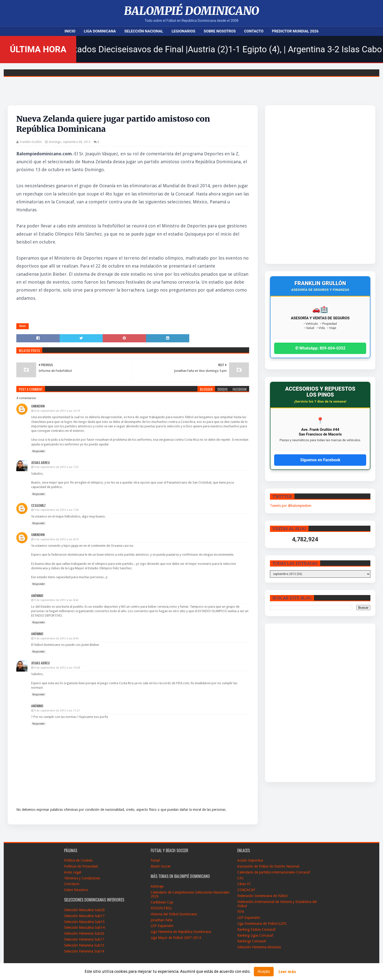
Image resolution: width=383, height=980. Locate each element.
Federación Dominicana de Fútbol (262, 896)
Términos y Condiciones (82, 878)
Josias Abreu (40, 462)
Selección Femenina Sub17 (84, 939)
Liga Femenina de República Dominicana (181, 932)
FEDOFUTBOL (161, 908)
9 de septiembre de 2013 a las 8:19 (56, 539)
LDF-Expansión (162, 926)
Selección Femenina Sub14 (84, 951)
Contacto (254, 31)
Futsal (155, 860)
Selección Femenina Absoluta (259, 947)
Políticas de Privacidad (81, 866)
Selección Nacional (144, 31)
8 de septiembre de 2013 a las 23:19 (57, 411)
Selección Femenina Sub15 (84, 945)
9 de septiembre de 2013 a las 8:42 (56, 600)
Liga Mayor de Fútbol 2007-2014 (176, 938)
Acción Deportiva (250, 860)
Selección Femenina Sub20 (84, 933)
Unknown (38, 406)
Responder (39, 451)
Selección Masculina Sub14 (84, 927)
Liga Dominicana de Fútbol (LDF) (262, 924)
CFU (240, 878)
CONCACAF (246, 890)
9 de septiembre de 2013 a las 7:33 (56, 467)
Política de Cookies (78, 860)
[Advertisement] (307, 185)
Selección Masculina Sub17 (84, 916)
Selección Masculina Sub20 (84, 910)
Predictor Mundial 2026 (295, 31)
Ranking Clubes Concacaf (256, 929)
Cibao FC (244, 884)
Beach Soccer (161, 866)
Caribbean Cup (162, 902)
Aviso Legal (73, 872)
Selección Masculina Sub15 (84, 922)
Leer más (287, 972)
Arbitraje (157, 886)
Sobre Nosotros (220, 31)
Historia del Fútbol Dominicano (174, 914)
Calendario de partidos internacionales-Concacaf (274, 872)
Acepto (264, 971)
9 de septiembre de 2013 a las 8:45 (56, 639)
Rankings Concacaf (252, 941)
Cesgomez (38, 505)
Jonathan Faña (162, 920)
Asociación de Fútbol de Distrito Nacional (268, 866)
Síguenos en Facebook (320, 460)
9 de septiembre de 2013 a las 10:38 (57, 668)
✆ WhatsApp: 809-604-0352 (320, 348)
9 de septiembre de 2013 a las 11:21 (57, 711)
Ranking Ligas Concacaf (255, 935)
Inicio (70, 31)
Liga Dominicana (100, 31)
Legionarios (183, 31)
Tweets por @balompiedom (291, 506)
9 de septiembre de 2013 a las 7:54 (56, 510)
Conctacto (72, 884)
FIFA (241, 912)
